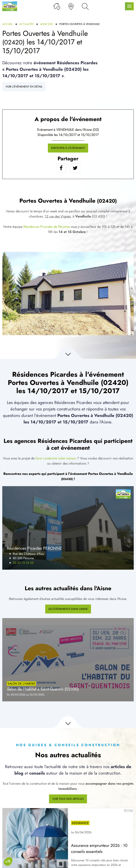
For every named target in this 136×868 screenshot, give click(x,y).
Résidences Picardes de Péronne (47, 227)
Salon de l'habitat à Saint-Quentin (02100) (43, 689)
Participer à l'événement (68, 148)
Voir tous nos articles (68, 799)
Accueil (8, 24)
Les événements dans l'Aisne (68, 609)
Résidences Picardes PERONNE (34, 548)
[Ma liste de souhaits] (57, 6)
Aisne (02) (46, 24)
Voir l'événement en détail (24, 87)
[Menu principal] (129, 6)
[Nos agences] (71, 6)
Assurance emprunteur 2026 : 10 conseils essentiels (99, 848)
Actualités (26, 24)
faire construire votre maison (56, 458)
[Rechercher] (85, 6)
